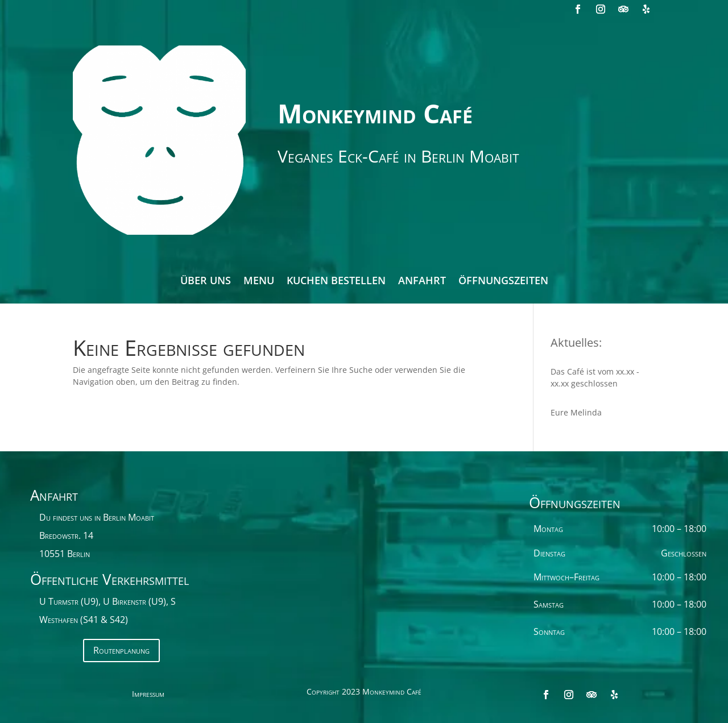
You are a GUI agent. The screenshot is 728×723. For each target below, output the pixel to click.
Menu (259, 282)
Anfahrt (422, 282)
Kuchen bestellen (336, 282)
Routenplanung (121, 650)
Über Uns (206, 282)
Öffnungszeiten (503, 282)
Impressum (148, 695)
